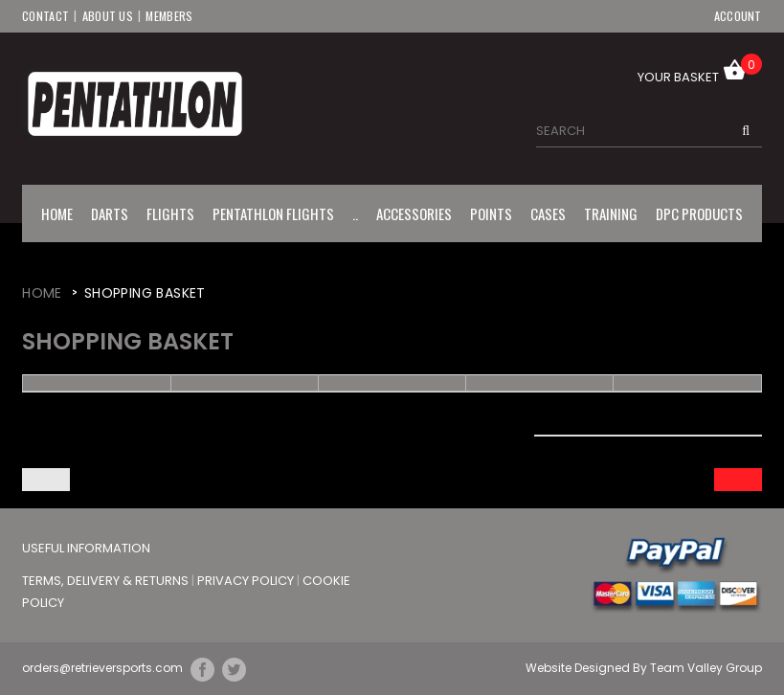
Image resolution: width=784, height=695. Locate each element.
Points (491, 213)
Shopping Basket (145, 292)
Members (170, 15)
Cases (548, 213)
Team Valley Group (706, 668)
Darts (110, 213)
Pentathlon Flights (273, 213)
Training (611, 213)
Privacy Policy (247, 580)
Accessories (414, 213)
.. (355, 213)
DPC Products (699, 213)
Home (57, 213)
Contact (45, 15)
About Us (108, 15)
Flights (170, 213)
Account (738, 15)
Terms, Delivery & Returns (107, 580)
